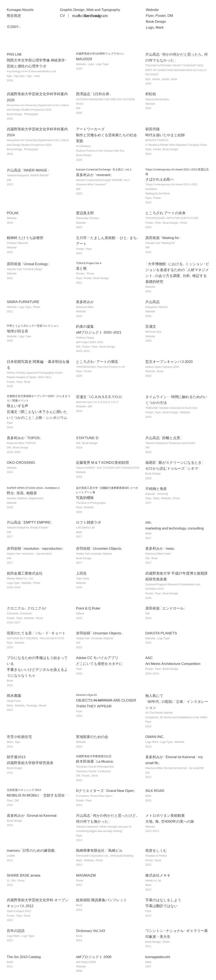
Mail (74, 16)
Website (152, 10)
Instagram (92, 16)
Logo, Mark (155, 27)
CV (62, 15)
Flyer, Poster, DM (159, 15)
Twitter (80, 16)
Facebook (86, 16)
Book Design (156, 21)
